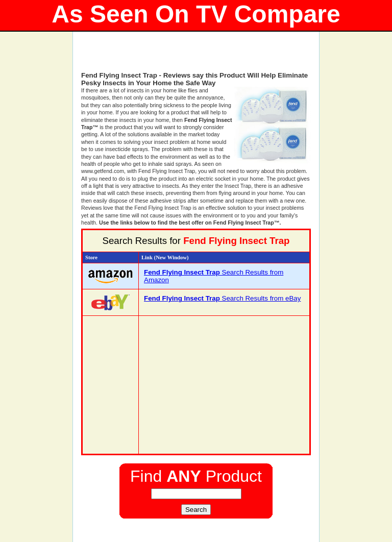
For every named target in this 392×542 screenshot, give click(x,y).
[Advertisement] (196, 56)
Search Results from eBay (222, 298)
